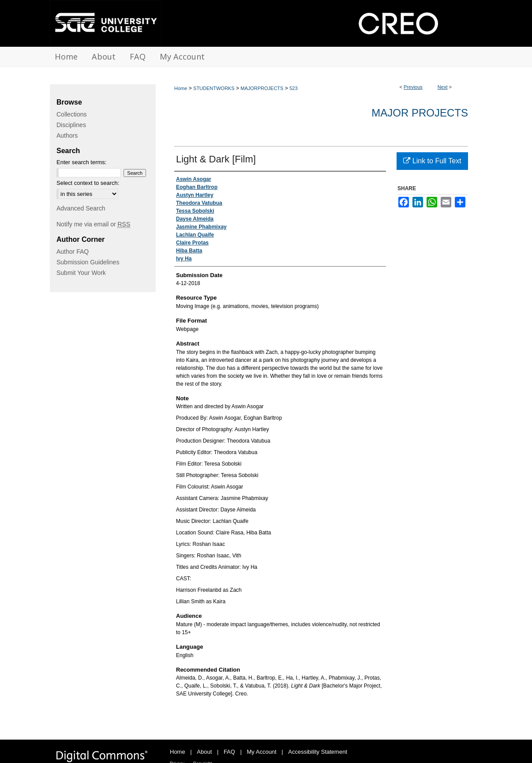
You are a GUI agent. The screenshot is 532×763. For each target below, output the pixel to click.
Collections (71, 114)
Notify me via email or (93, 224)
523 (293, 88)
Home (181, 88)
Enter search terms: (81, 162)
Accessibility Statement (318, 752)
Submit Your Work (81, 273)
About (204, 752)
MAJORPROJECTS (262, 88)
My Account (262, 752)
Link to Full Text (432, 161)
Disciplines (71, 125)
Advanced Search (81, 208)
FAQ (229, 752)
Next (443, 87)
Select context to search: (88, 183)
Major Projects (420, 113)
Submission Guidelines (88, 262)
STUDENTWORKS (214, 88)
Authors (67, 135)
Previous (413, 87)
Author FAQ (73, 252)
